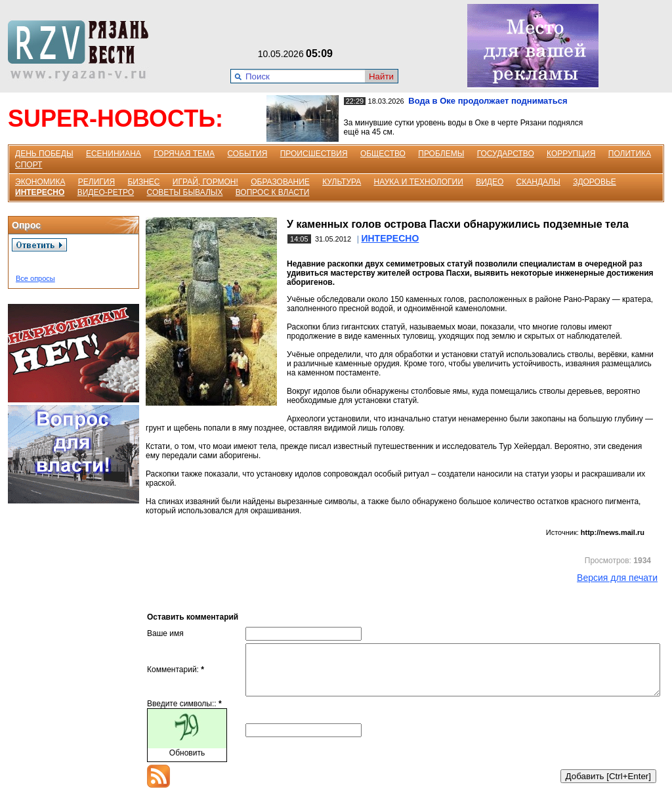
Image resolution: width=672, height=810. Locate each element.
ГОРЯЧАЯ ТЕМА (184, 154)
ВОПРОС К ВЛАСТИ (273, 192)
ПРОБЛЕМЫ (441, 154)
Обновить (187, 763)
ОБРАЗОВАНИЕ (280, 182)
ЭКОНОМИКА (40, 182)
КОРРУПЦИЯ (571, 154)
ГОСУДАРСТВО (506, 154)
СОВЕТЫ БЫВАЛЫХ (185, 192)
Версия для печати (617, 578)
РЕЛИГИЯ (96, 182)
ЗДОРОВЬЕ (595, 182)
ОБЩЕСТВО (383, 154)
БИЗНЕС (143, 182)
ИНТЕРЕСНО (40, 192)
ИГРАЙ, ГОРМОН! (205, 182)
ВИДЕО (490, 182)
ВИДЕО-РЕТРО (106, 192)
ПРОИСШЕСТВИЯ (314, 154)
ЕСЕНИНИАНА (114, 154)
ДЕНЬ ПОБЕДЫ (44, 154)
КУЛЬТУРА (342, 182)
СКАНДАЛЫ (538, 182)
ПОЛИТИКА (630, 154)
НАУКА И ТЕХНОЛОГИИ (419, 182)
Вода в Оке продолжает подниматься (488, 101)
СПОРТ (29, 165)
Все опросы (35, 278)
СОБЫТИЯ (247, 154)
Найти (381, 76)
